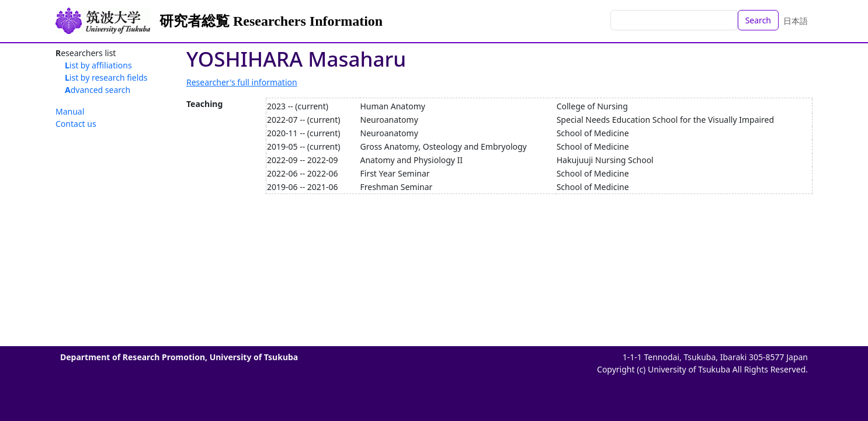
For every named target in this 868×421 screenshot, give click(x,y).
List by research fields (106, 77)
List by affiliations (98, 65)
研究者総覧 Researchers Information (271, 21)
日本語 (796, 21)
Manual (70, 111)
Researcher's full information (242, 82)
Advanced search (98, 90)
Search (758, 20)
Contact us (76, 124)
